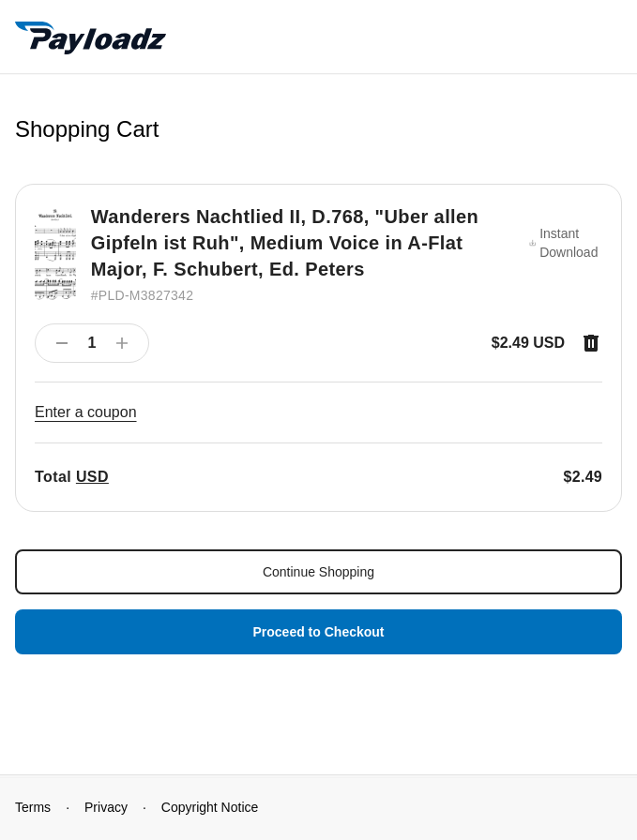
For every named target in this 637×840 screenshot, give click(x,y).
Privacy (106, 807)
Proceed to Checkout (318, 632)
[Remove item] (591, 343)
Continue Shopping (318, 572)
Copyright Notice (210, 807)
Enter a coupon (86, 412)
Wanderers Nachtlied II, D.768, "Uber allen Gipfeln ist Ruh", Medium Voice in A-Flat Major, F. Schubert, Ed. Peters (285, 243)
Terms (33, 807)
